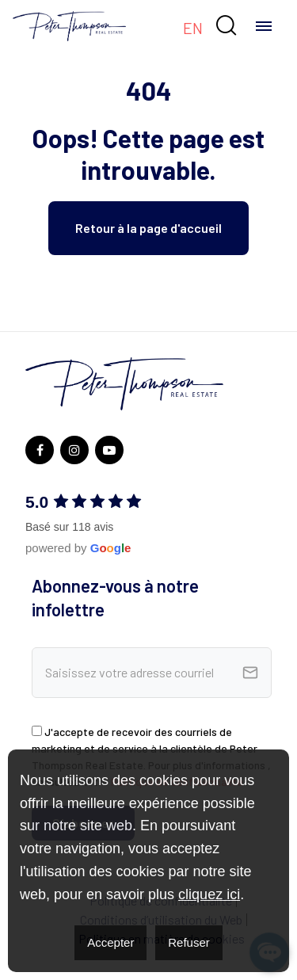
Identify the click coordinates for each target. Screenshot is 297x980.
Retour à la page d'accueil (148, 228)
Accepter (110, 942)
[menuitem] (193, 27)
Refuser (189, 942)
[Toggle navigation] (264, 26)
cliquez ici (209, 894)
